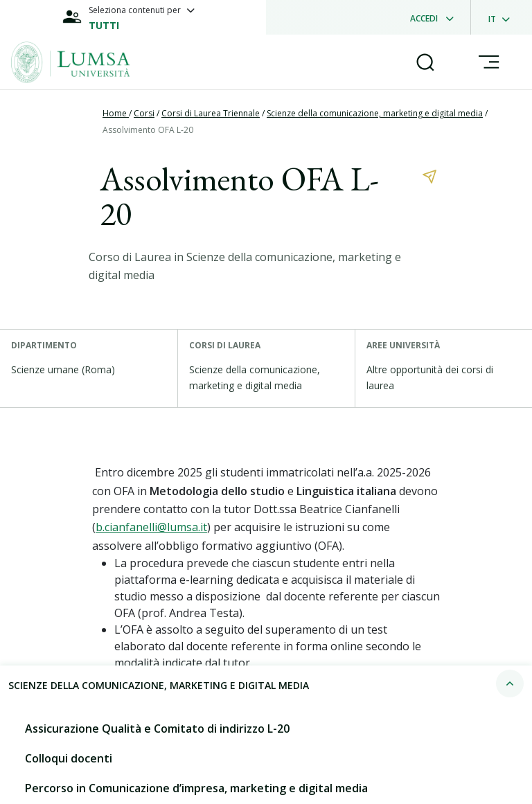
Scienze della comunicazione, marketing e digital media (375, 113)
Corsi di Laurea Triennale (211, 113)
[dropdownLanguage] (503, 17)
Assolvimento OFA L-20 (148, 130)
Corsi (144, 113)
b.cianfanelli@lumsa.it (151, 527)
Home (116, 113)
